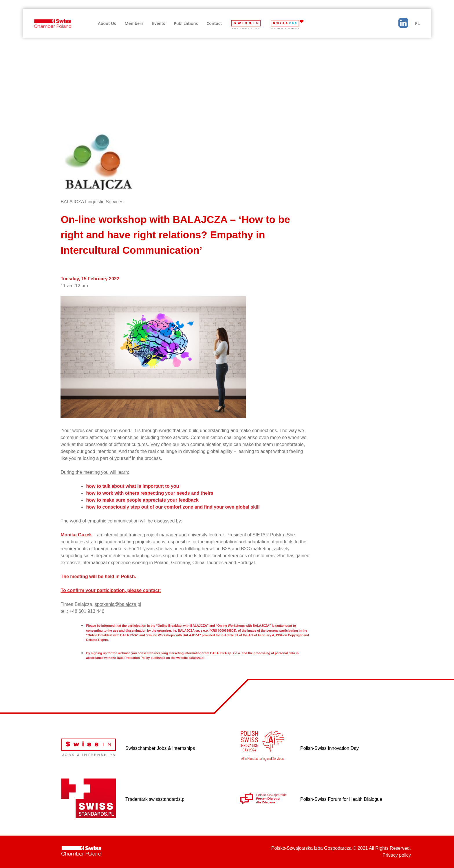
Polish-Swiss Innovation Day (329, 748)
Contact (214, 23)
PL (417, 23)
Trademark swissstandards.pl (155, 799)
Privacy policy (397, 855)
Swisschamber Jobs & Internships (160, 748)
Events (159, 23)
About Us (107, 23)
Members (134, 23)
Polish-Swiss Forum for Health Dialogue (341, 799)
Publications (186, 23)
